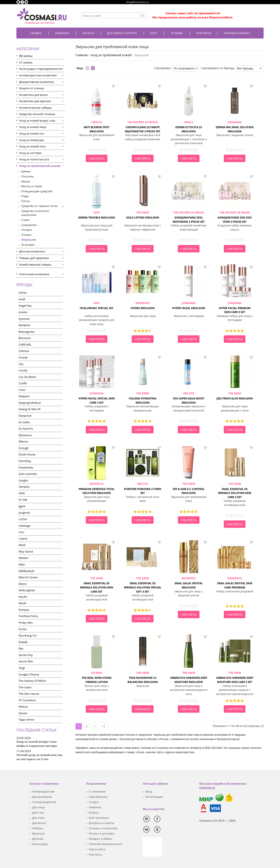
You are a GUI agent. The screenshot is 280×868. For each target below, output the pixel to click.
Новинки (62, 33)
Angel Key (25, 306)
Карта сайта (97, 849)
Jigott (22, 506)
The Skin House (29, 694)
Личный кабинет (237, 33)
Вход (149, 791)
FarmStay (25, 461)
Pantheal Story (28, 616)
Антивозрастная (43, 791)
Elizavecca (25, 435)
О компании (97, 791)
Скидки (36, 33)
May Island (26, 551)
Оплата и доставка (102, 833)
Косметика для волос (34, 95)
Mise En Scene (28, 577)
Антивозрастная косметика (38, 75)
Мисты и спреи (32, 186)
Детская (38, 839)
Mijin (22, 564)
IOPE (22, 493)
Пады (25, 196)
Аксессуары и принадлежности (40, 69)
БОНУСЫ (88, 33)
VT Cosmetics (27, 700)
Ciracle (23, 357)
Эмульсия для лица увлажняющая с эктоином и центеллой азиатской (189, 139)
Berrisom (25, 338)
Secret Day (26, 655)
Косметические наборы (35, 108)
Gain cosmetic (28, 474)
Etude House (27, 454)
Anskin (23, 312)
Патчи (25, 201)
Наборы (38, 828)
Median (24, 558)
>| (104, 726)
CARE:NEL (25, 345)
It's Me (23, 500)
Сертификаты (98, 797)
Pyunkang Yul (27, 635)
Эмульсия (143, 686)
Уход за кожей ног (32, 133)
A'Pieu (23, 293)
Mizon (23, 584)
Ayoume (24, 319)
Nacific (23, 597)
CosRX (23, 383)
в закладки (113, 86)
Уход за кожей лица (33, 127)
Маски (26, 181)
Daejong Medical (30, 403)
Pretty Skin (26, 623)
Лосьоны (27, 176)
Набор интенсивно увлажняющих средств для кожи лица (96, 320)
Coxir (22, 390)
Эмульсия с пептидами (189, 316)
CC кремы (26, 62)
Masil (22, 545)
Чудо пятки (26, 719)
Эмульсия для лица (143, 316)
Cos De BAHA (27, 377)
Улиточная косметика (34, 274)
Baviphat (24, 325)
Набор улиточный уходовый (235, 591)
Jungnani (24, 513)
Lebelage (24, 526)
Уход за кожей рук (32, 140)
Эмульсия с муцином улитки (235, 135)
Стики (25, 220)
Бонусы (94, 812)
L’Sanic (23, 539)
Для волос (39, 823)
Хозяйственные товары (35, 264)
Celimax (24, 351)
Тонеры (26, 230)
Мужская (38, 833)
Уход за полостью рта (34, 159)
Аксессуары (40, 844)
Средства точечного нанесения (35, 213)
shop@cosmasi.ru (137, 2)
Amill (22, 299)
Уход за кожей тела (32, 146)
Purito (23, 629)
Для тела (38, 818)
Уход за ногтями (30, 153)
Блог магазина (99, 818)
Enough (24, 448)
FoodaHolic (26, 467)
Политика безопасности (105, 844)
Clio (21, 364)
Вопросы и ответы (101, 823)
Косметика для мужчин (35, 101)
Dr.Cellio (24, 422)
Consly (23, 370)
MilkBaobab (26, 571)
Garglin (23, 480)
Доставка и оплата (122, 33)
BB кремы (26, 56)
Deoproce (25, 416)
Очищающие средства (37, 191)
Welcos (23, 707)
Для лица (38, 807)
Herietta (24, 487)
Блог (154, 33)
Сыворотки (29, 225)
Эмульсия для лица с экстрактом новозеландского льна (189, 690)
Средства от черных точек (39, 206)
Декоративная (42, 797)
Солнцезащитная (44, 802)
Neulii (22, 603)
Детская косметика (32, 251)
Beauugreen (27, 332)
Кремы (26, 171)
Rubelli (23, 642)
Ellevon (23, 441)
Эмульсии (29, 240)
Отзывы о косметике (103, 828)
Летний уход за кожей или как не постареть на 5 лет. (39, 757)
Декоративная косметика (37, 82)
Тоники (26, 235)
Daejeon (24, 396)
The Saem (25, 687)
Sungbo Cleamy (29, 674)
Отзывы (177, 33)
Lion (21, 532)
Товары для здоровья (34, 258)
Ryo (21, 648)
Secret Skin (26, 661)
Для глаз (38, 812)
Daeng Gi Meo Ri (30, 409)
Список (87, 68)
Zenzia (23, 713)
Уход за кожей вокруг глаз (37, 121)
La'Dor (23, 519)
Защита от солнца (31, 88)
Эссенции (28, 245)
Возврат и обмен (101, 839)
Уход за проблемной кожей (40, 166)
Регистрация (154, 797)
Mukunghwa (27, 590)
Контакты (204, 33)
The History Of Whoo (32, 681)
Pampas (24, 610)
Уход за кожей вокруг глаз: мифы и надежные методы (37, 744)
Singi (22, 668)
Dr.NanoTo (26, 429)
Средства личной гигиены (37, 114)
